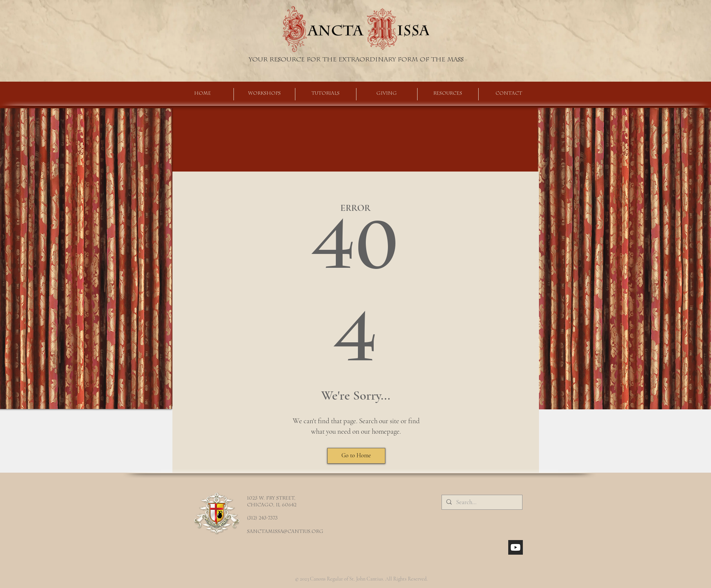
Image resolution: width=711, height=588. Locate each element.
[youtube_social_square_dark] (516, 547)
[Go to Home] (356, 456)
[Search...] (481, 502)
